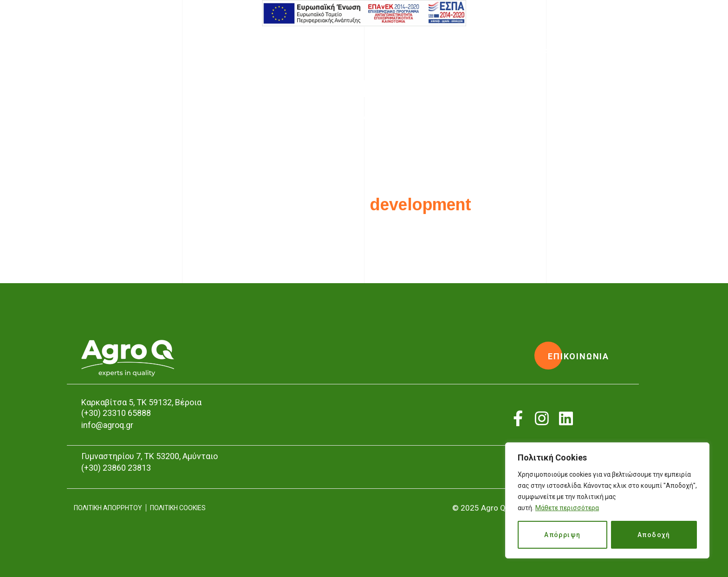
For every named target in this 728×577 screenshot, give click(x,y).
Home (331, 117)
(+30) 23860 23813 (116, 468)
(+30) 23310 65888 (116, 413)
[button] (578, 357)
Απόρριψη (562, 535)
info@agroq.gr (107, 425)
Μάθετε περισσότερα (567, 508)
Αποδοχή (654, 535)
